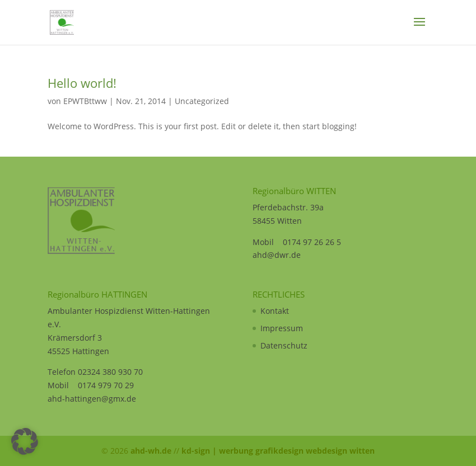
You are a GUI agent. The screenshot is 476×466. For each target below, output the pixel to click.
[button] (25, 441)
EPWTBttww (85, 101)
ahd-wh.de (151, 451)
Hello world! (82, 83)
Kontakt (275, 311)
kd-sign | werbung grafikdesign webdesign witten (278, 451)
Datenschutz (284, 345)
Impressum (282, 328)
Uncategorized (202, 101)
